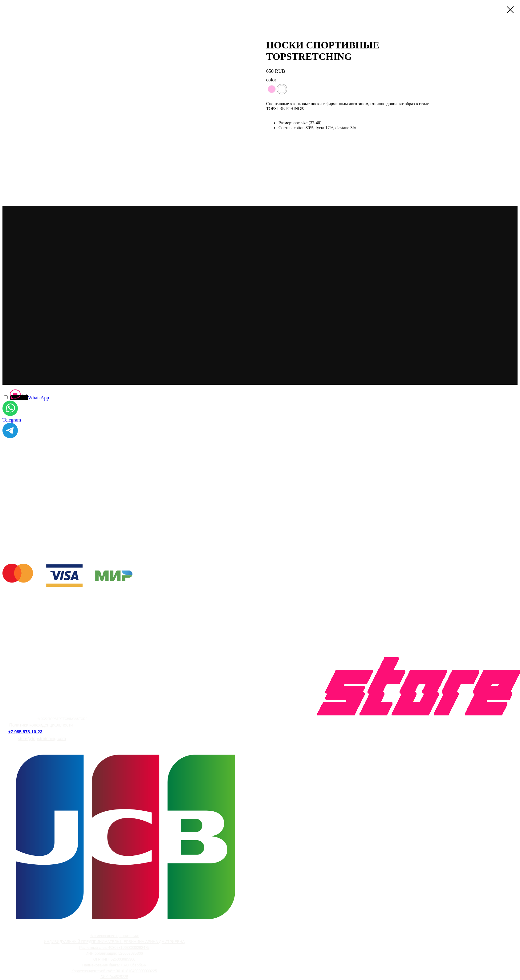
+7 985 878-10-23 (25, 732)
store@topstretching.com (42, 739)
